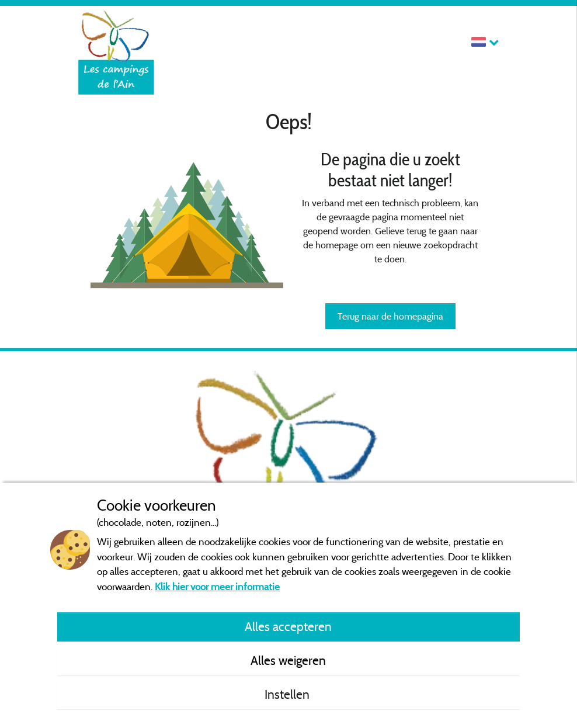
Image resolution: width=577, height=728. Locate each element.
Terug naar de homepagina (390, 316)
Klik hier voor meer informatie (217, 586)
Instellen (288, 694)
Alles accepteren (288, 626)
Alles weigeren (288, 660)
